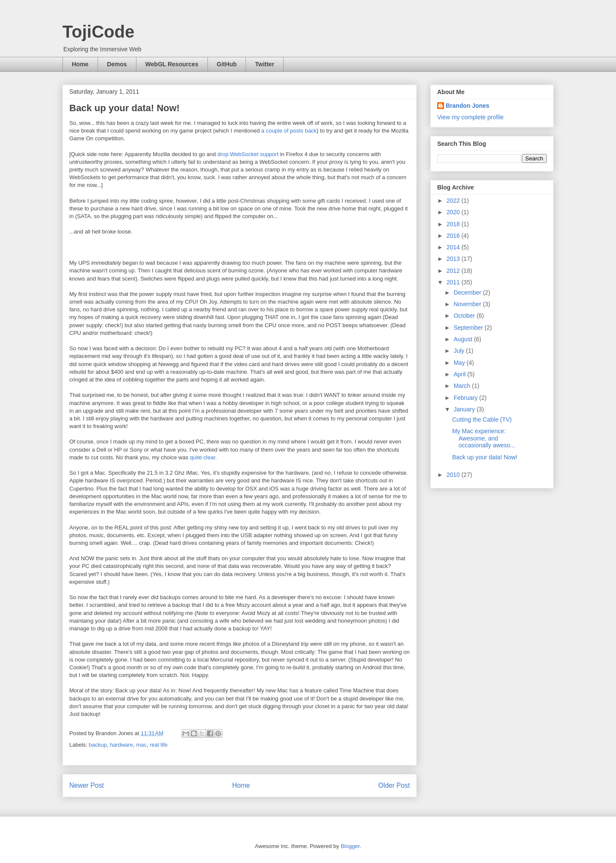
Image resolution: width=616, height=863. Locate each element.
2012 (454, 271)
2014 (454, 247)
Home (80, 64)
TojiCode (98, 32)
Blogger (350, 846)
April (460, 374)
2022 (454, 201)
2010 (454, 475)
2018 (454, 224)
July (460, 351)
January (465, 409)
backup (98, 745)
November (468, 304)
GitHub (227, 64)
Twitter (265, 64)
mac (141, 745)
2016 (454, 236)
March (463, 386)
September (469, 328)
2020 (454, 212)
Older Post (394, 785)
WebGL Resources (172, 64)
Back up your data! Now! (485, 457)
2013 (454, 259)
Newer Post (87, 785)
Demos (117, 64)
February (466, 398)
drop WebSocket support (248, 154)
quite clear (203, 457)
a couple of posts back (289, 131)
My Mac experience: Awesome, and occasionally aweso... (484, 438)
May (460, 363)
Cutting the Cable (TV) (482, 420)
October (465, 316)
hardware (121, 745)
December (468, 293)
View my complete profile (470, 117)
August (463, 339)
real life (159, 745)
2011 (454, 282)
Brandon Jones (468, 106)
